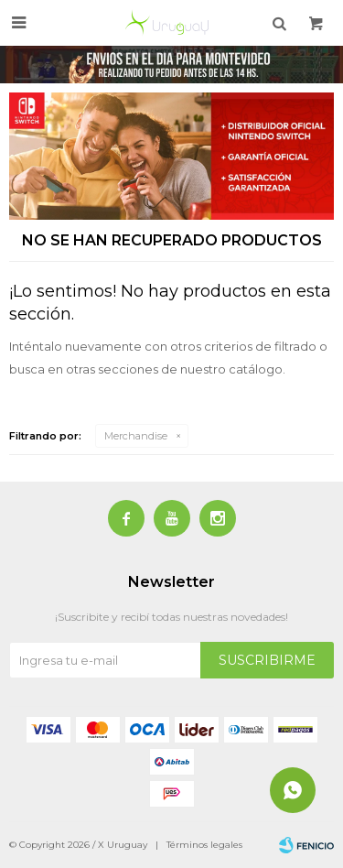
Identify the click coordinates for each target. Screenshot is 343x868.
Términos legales (204, 845)
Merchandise (136, 436)
